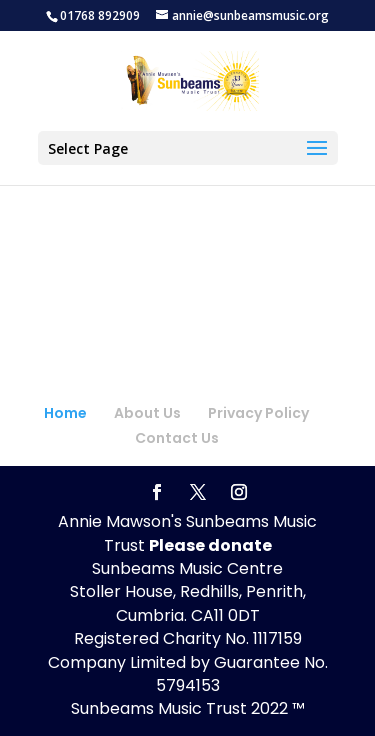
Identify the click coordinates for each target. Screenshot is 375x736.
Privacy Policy (258, 413)
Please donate (210, 545)
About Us (147, 413)
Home (65, 413)
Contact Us (177, 438)
